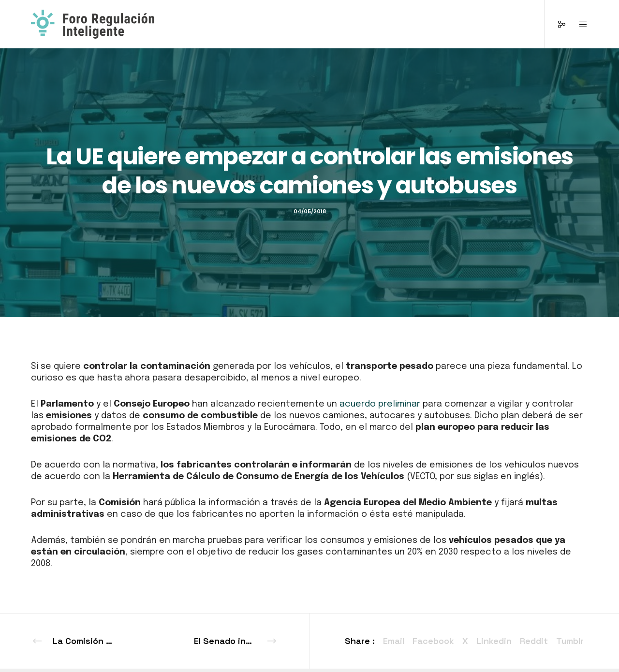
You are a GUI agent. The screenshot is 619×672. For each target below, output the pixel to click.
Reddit (534, 641)
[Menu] (577, 24)
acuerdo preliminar (380, 404)
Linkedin (494, 641)
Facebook (433, 641)
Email (394, 641)
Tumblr (570, 641)
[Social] (555, 24)
